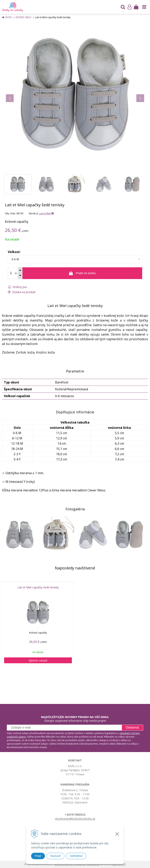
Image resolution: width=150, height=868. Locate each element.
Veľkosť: (14, 252)
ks (16, 273)
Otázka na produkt (22, 292)
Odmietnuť (76, 856)
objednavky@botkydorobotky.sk (75, 819)
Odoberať (132, 728)
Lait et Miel (46, 213)
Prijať (38, 856)
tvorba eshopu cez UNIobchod (70, 864)
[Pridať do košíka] (82, 273)
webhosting (93, 864)
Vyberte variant (38, 660)
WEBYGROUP (119, 864)
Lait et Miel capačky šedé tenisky (38, 587)
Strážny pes (17, 287)
